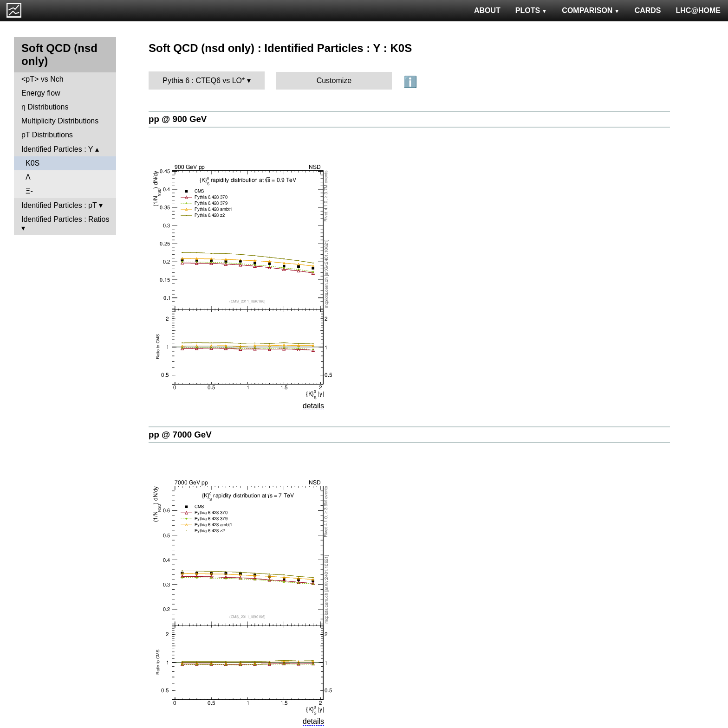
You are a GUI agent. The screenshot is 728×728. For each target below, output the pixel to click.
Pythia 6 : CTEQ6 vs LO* (204, 81)
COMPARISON (591, 10)
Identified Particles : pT (59, 205)
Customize (334, 81)
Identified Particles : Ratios (65, 219)
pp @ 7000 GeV (180, 435)
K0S (32, 163)
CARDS (648, 10)
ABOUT (487, 10)
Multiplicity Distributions (60, 121)
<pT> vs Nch (42, 79)
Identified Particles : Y (57, 149)
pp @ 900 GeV (178, 119)
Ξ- (29, 191)
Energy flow (41, 93)
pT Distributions (47, 135)
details (313, 406)
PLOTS (531, 10)
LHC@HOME (698, 10)
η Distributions (45, 107)
